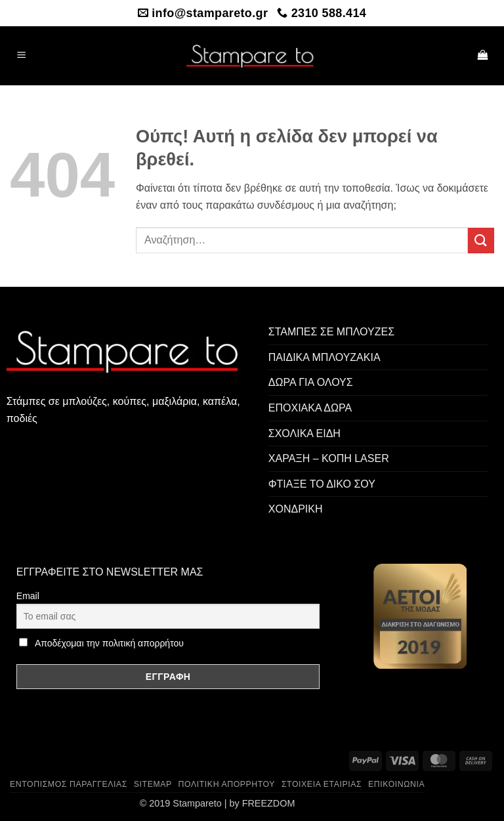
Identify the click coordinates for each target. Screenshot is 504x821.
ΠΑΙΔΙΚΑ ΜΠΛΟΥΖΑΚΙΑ (325, 357)
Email (28, 596)
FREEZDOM (269, 803)
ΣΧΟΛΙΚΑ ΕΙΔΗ (304, 433)
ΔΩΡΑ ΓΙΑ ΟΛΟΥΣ (311, 382)
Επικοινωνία (396, 784)
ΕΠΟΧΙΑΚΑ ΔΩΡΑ (310, 408)
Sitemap (153, 784)
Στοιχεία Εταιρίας (322, 784)
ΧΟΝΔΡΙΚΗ (296, 509)
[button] (22, 56)
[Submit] (481, 241)
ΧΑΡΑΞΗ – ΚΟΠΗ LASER (329, 458)
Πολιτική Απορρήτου (227, 784)
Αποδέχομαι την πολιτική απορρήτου (109, 643)
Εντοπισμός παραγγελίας (69, 784)
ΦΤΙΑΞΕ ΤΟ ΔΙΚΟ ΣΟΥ (322, 484)
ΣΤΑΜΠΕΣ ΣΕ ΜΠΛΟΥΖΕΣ (331, 332)
